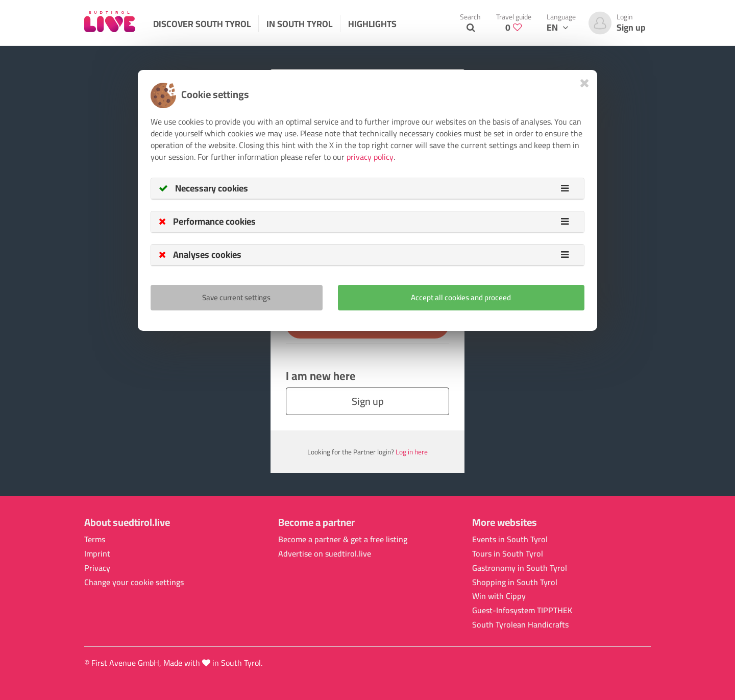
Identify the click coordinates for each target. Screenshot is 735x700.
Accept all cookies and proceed (461, 297)
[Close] (585, 83)
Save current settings (236, 297)
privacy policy (370, 157)
